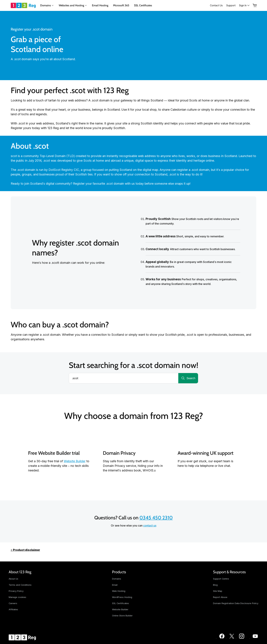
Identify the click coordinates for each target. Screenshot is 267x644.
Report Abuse (220, 597)
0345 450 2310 (156, 518)
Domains (117, 579)
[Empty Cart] (255, 5)
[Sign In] (245, 5)
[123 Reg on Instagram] (242, 638)
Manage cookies (17, 597)
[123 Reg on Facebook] (222, 638)
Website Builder (75, 461)
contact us (150, 525)
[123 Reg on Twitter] (232, 638)
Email (115, 585)
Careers (13, 603)
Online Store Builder (122, 616)
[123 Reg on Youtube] (255, 638)
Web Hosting (119, 591)
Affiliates (13, 609)
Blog (215, 585)
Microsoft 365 (121, 5)
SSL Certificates (143, 5)
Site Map (218, 591)
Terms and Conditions (20, 585)
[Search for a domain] (188, 378)
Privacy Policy (16, 591)
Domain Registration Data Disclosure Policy (236, 603)
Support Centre (221, 579)
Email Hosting (100, 5)
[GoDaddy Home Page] (23, 637)
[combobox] (124, 378)
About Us (13, 579)
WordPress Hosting (122, 597)
